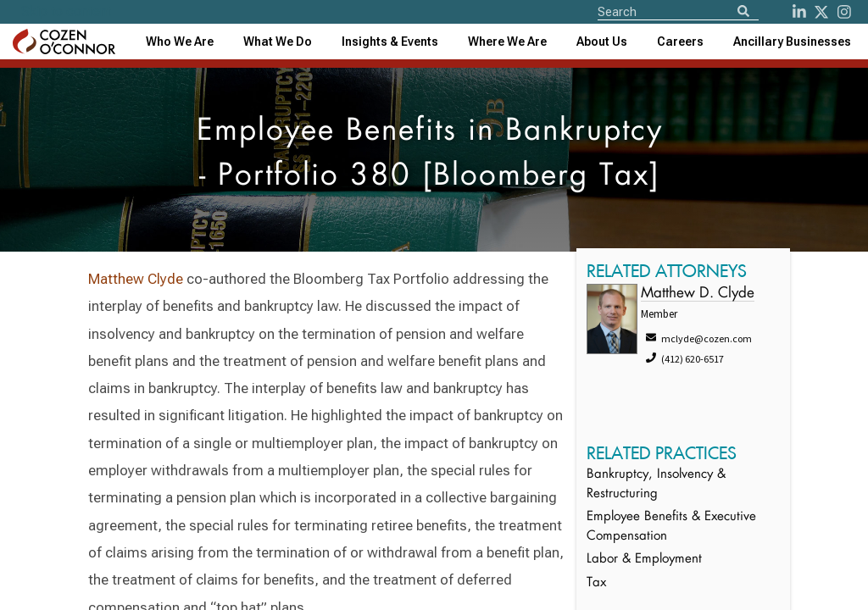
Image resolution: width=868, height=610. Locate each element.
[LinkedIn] (799, 12)
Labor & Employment (644, 560)
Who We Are (180, 42)
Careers (680, 42)
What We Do (278, 42)
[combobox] (390, 42)
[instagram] (844, 12)
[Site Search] (678, 11)
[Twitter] (821, 12)
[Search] (743, 12)
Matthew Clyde (136, 279)
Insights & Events (390, 42)
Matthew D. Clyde (698, 294)
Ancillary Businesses (792, 42)
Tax (596, 583)
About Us (602, 42)
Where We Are (507, 42)
